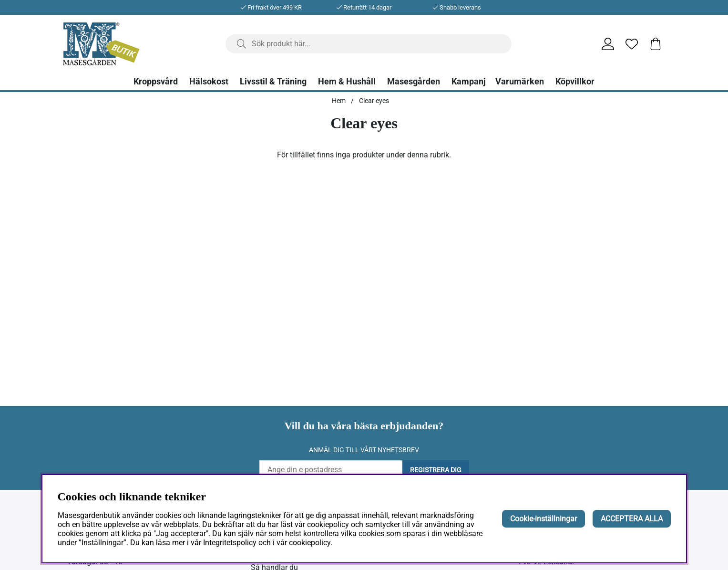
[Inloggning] (608, 44)
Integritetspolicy (230, 543)
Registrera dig (436, 470)
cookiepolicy (310, 543)
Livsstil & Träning (273, 82)
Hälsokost (209, 82)
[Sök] (369, 44)
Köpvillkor (575, 82)
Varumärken (520, 82)
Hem (339, 101)
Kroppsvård (156, 82)
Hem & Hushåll (347, 82)
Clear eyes (374, 101)
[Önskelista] (632, 44)
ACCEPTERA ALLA (632, 519)
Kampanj (469, 82)
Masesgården (414, 82)
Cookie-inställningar (543, 519)
